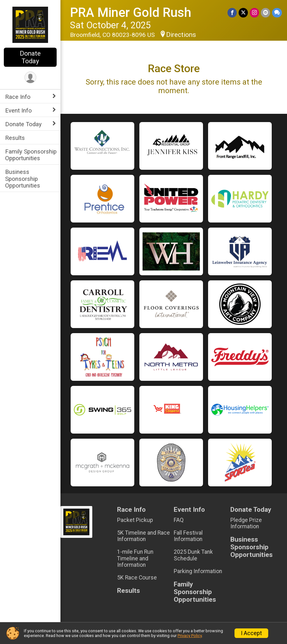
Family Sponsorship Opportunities (31, 155)
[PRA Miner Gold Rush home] (30, 24)
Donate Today (30, 57)
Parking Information (198, 571)
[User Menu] (30, 77)
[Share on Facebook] (232, 13)
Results (15, 138)
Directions (181, 35)
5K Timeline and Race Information (143, 536)
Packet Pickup (135, 520)
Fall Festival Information (188, 536)
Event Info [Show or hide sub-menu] (18, 110)
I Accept (251, 633)
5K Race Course (137, 578)
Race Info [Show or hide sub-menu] (18, 97)
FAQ (179, 520)
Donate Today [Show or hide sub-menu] (23, 124)
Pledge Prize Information (246, 523)
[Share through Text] (277, 13)
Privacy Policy (190, 636)
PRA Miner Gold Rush (131, 13)
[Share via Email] (266, 13)
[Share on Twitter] (243, 13)
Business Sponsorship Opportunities (23, 178)
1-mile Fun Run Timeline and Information (135, 558)
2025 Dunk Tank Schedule (193, 555)
